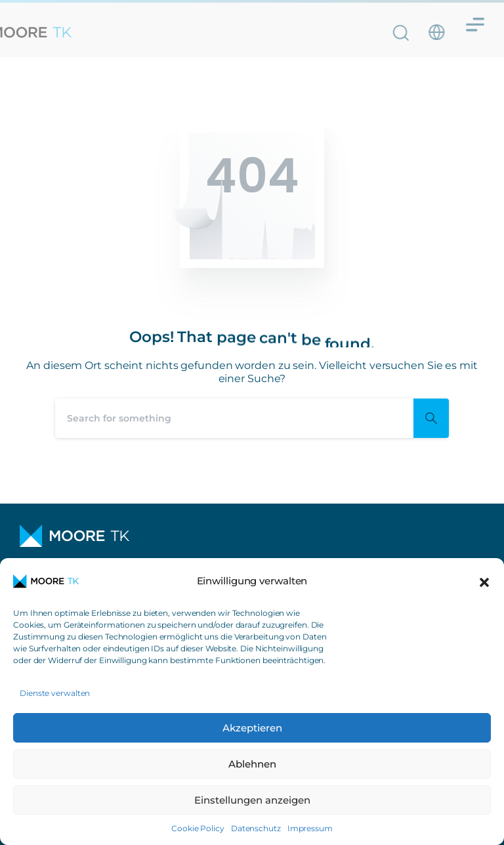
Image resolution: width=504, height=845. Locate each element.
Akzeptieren (252, 728)
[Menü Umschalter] (475, 19)
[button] (484, 581)
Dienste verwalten (55, 693)
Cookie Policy (198, 828)
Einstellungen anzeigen (252, 800)
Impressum (310, 828)
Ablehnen (252, 764)
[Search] (234, 418)
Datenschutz (256, 828)
